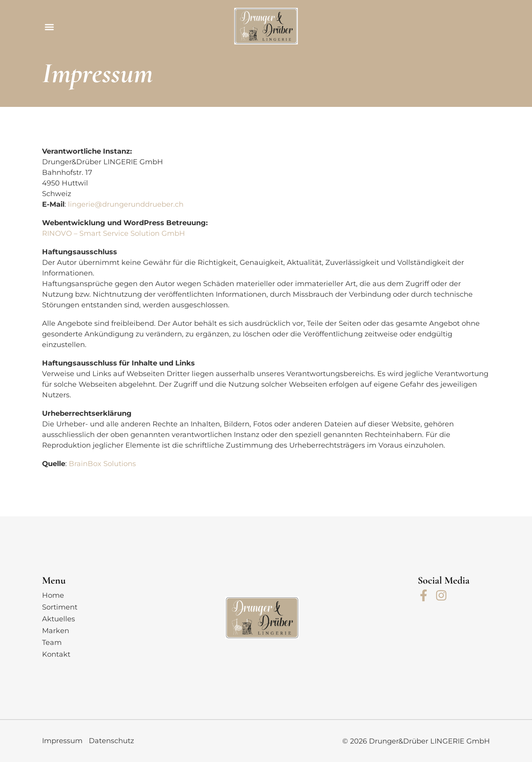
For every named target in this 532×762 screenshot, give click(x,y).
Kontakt (56, 654)
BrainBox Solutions (102, 464)
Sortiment (60, 607)
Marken (56, 631)
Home (53, 595)
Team (52, 643)
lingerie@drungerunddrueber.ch (126, 204)
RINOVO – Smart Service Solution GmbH (115, 233)
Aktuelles (59, 619)
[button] (50, 27)
